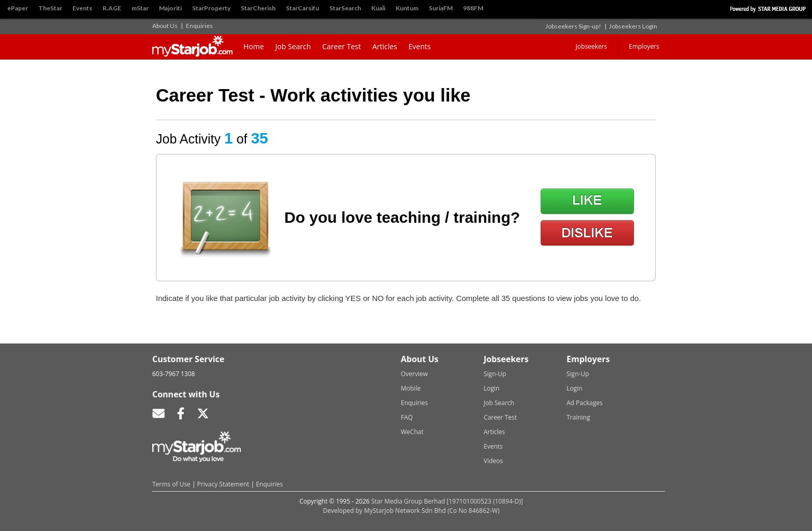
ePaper (18, 8)
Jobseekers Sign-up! (573, 26)
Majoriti (170, 8)
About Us (165, 26)
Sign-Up (495, 374)
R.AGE (112, 8)
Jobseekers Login (633, 26)
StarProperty (211, 8)
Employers (644, 46)
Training (578, 417)
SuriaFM (441, 8)
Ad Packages (585, 403)
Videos (493, 461)
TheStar (50, 8)
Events (82, 8)
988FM (473, 8)
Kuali (378, 8)
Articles (385, 46)
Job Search (293, 46)
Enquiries (199, 26)
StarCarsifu (302, 8)
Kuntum (407, 8)
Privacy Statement (223, 484)
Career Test (342, 46)
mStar (140, 8)
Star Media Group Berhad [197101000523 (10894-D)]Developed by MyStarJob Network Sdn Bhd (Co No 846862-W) (423, 506)
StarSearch (345, 8)
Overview (414, 374)
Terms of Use (171, 484)
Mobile (411, 388)
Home (254, 46)
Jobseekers (592, 46)
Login (491, 388)
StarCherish (258, 8)
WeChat (412, 432)
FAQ (407, 417)
